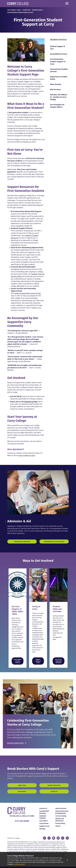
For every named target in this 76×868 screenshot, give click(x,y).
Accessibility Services (59, 54)
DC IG (19, 396)
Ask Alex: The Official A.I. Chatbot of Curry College (58, 97)
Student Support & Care (58, 48)
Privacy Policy (60, 823)
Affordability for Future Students (54, 541)
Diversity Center (31, 402)
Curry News (43, 821)
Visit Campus (22, 791)
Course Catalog (61, 816)
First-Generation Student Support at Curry (20, 12)
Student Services (37, 10)
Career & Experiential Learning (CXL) (28, 293)
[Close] (67, 860)
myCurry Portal (61, 808)
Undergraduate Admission (22, 541)
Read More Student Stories (15, 743)
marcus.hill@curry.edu (27, 455)
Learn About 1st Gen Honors (18, 661)
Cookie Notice (19, 864)
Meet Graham (56, 84)
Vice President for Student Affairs (57, 106)
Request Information (54, 785)
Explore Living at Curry (38, 661)
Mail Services (55, 89)
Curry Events (44, 823)
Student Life (26, 10)
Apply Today (22, 785)
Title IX (58, 826)
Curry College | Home (14, 10)
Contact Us (54, 791)
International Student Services (59, 70)
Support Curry (44, 826)
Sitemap (42, 829)
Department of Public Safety (59, 78)
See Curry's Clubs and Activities (58, 661)
